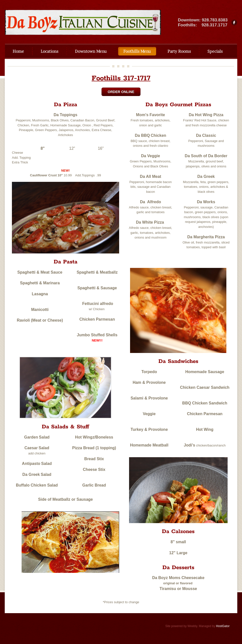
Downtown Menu (91, 51)
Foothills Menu (137, 51)
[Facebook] (234, 23)
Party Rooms (179, 51)
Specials (215, 51)
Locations (50, 51)
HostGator (223, 626)
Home (18, 51)
